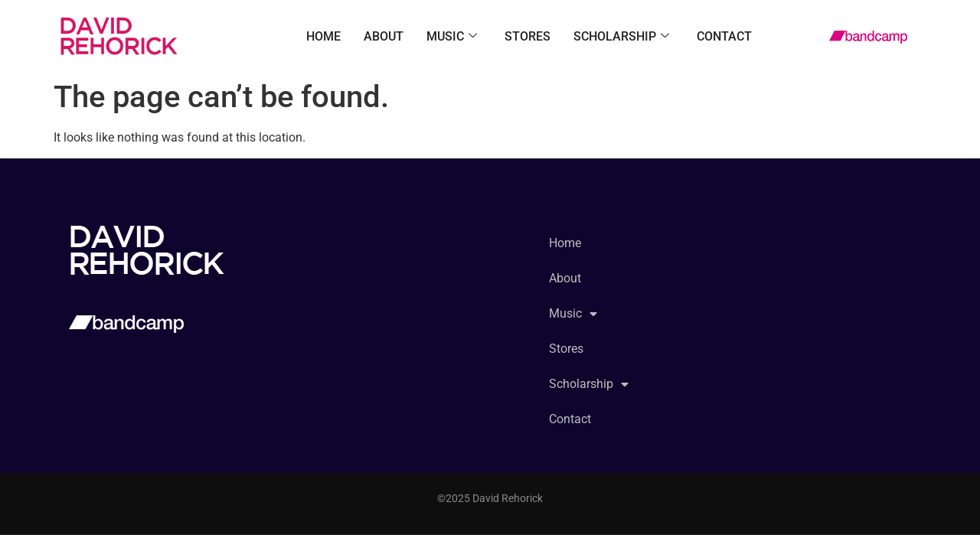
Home (323, 36)
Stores (528, 36)
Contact (724, 36)
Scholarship (621, 37)
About (384, 36)
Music (452, 37)
